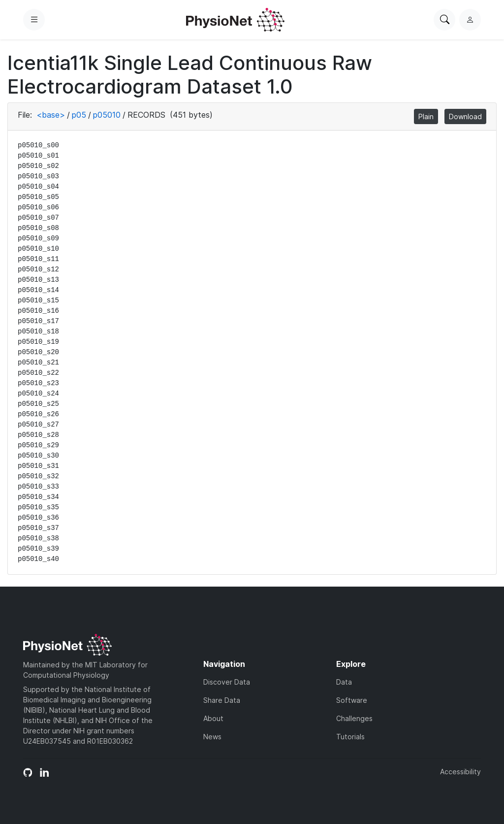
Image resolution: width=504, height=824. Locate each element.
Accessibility (460, 772)
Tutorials (350, 737)
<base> (51, 115)
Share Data (222, 700)
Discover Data (227, 682)
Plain (426, 116)
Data (344, 682)
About (213, 718)
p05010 (107, 115)
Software (352, 700)
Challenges (354, 718)
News (212, 737)
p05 (79, 115)
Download (465, 116)
